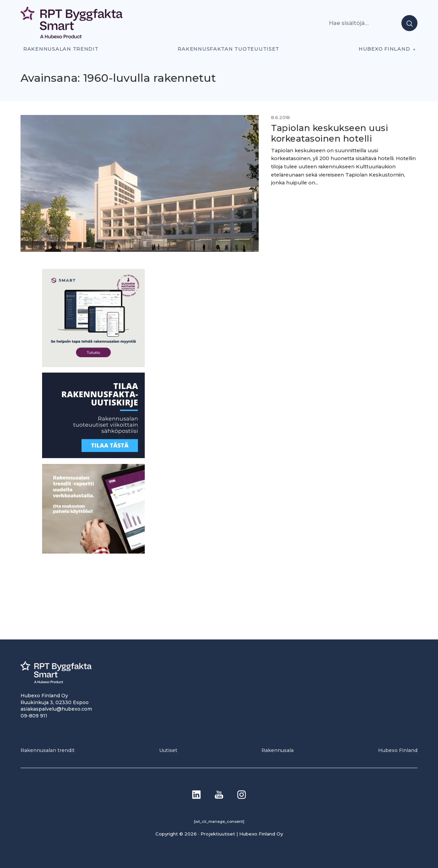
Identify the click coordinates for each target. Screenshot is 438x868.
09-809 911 (34, 716)
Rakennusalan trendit (61, 49)
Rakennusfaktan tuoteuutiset (228, 49)
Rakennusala (278, 750)
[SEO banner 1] (93, 365)
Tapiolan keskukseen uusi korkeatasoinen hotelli (330, 133)
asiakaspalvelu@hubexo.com (56, 709)
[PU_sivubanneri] (93, 552)
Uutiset (168, 750)
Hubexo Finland (384, 49)
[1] (93, 456)
